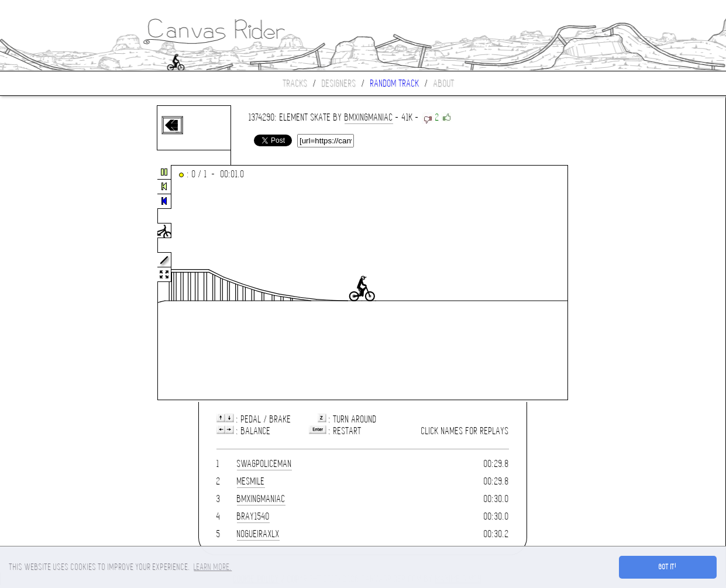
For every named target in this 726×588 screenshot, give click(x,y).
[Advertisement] (49, 283)
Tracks (295, 83)
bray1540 (253, 516)
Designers (339, 83)
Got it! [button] (668, 567)
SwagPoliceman (264, 464)
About (444, 83)
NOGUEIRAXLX (258, 534)
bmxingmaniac (369, 117)
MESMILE (251, 481)
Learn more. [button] (213, 567)
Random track (395, 83)
